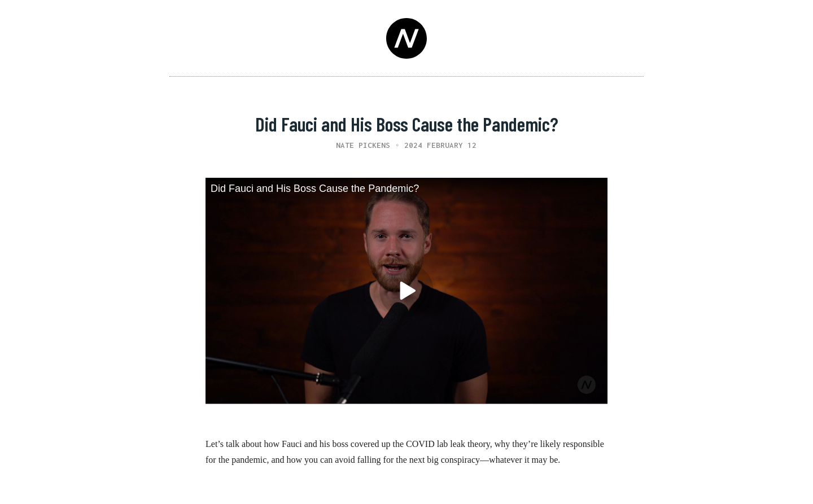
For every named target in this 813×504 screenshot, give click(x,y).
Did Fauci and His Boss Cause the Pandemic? (315, 189)
